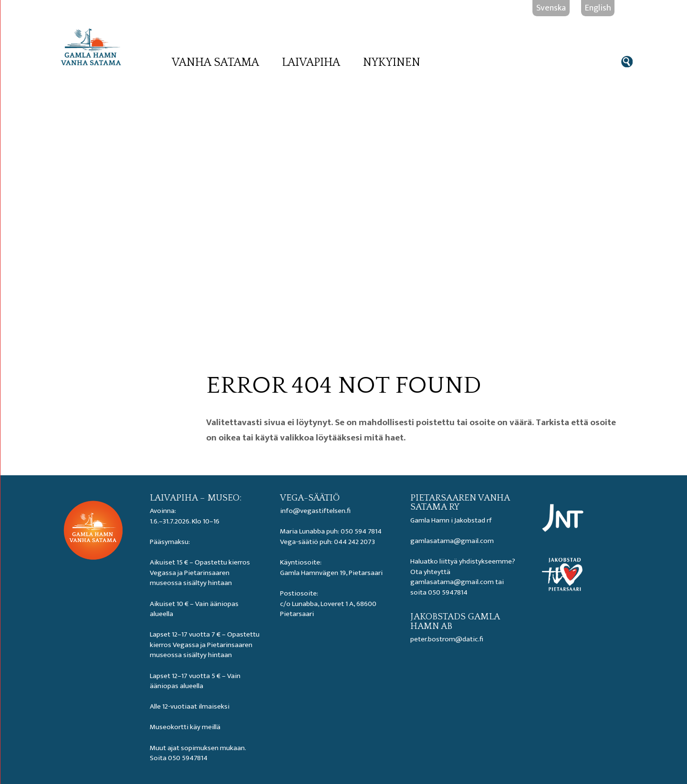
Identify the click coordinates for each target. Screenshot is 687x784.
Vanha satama (215, 63)
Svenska (551, 8)
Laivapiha (311, 63)
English (598, 8)
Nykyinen (392, 63)
